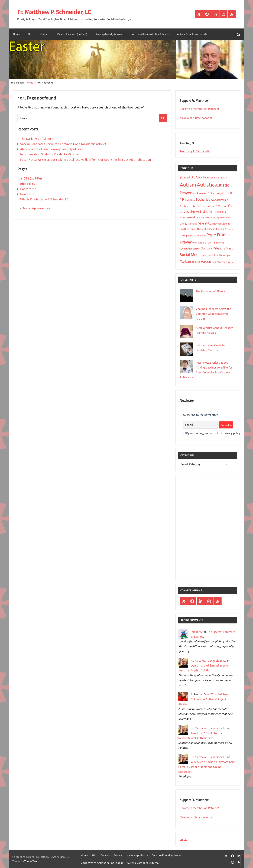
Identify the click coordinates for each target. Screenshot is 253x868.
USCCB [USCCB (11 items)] (196, 262)
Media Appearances (37, 208)
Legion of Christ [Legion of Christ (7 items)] (223, 217)
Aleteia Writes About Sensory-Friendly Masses (52, 149)
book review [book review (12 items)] (200, 193)
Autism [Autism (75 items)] (188, 184)
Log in (184, 839)
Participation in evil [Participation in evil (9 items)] (190, 235)
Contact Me (28, 189)
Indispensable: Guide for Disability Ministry (49, 154)
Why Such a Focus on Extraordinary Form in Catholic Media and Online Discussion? (206, 767)
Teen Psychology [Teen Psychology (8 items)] (210, 255)
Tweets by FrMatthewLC (195, 151)
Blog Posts (27, 183)
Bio (30, 34)
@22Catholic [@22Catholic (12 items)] (187, 177)
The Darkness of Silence (37, 138)
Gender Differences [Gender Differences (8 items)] (218, 206)
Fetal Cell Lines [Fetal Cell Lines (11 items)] (199, 206)
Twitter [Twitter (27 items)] (186, 261)
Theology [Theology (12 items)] (224, 255)
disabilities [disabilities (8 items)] (190, 200)
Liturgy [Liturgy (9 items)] (183, 224)
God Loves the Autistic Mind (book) (150, 34)
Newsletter (28, 194)
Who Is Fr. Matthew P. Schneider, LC (44, 199)
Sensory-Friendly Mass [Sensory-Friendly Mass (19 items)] (217, 248)
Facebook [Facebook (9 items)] (185, 206)
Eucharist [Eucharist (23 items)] (203, 199)
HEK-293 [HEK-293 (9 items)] (222, 212)
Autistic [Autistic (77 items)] (206, 184)
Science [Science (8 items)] (197, 249)
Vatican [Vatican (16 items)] (222, 262)
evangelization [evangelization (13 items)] (219, 200)
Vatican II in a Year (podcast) (72, 34)
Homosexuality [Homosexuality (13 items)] (189, 217)
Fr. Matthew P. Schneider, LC (55, 12)
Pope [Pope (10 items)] (203, 235)
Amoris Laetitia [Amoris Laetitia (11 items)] (218, 177)
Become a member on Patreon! (199, 108)
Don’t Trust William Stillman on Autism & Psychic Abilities (203, 699)
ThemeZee (30, 861)
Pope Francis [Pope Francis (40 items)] (218, 235)
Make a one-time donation (196, 118)
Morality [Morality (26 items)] (205, 223)
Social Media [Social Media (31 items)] (191, 254)
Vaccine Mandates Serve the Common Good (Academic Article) (63, 144)
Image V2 (197, 632)
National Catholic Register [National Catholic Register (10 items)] (211, 229)
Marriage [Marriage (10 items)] (192, 224)
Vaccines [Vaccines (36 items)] (209, 261)
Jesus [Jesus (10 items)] (201, 217)
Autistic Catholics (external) (192, 34)
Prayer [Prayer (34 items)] (186, 242)
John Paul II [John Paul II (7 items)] (210, 217)
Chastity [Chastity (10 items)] (217, 193)
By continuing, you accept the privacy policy (212, 433)
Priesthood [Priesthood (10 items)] (198, 243)
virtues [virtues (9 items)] (232, 262)
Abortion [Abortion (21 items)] (202, 177)
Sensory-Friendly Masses (109, 34)
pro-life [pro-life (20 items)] (210, 242)
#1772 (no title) (31, 178)
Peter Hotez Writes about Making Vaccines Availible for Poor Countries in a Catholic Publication (86, 159)
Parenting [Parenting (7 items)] (229, 229)
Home (16, 34)
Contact (45, 34)
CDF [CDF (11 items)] (210, 193)
